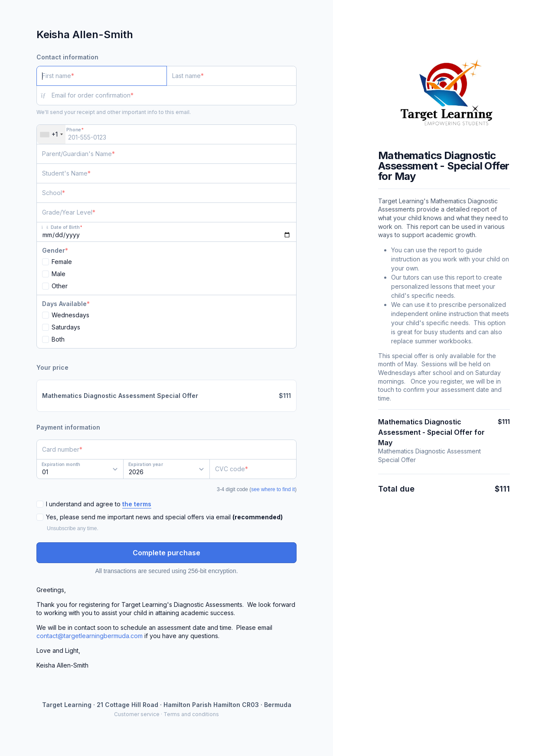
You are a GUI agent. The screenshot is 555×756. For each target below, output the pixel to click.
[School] (166, 193)
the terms (137, 504)
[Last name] (232, 76)
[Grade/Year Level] (166, 212)
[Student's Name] (166, 173)
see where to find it (273, 489)
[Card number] (166, 450)
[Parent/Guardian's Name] (166, 154)
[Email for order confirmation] (174, 95)
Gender (54, 250)
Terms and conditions (191, 714)
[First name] (102, 76)
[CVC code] (253, 469)
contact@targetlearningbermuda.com (90, 636)
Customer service (137, 714)
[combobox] (51, 134)
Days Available (64, 304)
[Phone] (166, 134)
